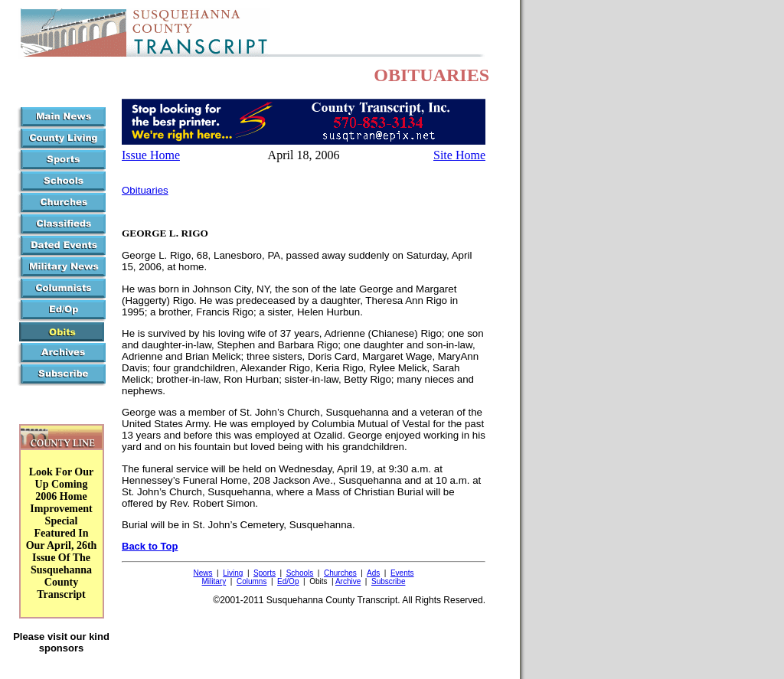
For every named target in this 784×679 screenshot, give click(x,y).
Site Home (459, 155)
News (203, 573)
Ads (373, 573)
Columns (252, 581)
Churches (340, 573)
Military (214, 581)
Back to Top (150, 546)
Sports (265, 573)
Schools (300, 573)
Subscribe (388, 581)
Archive (348, 581)
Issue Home (151, 155)
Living (233, 573)
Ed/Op (288, 581)
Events (402, 573)
